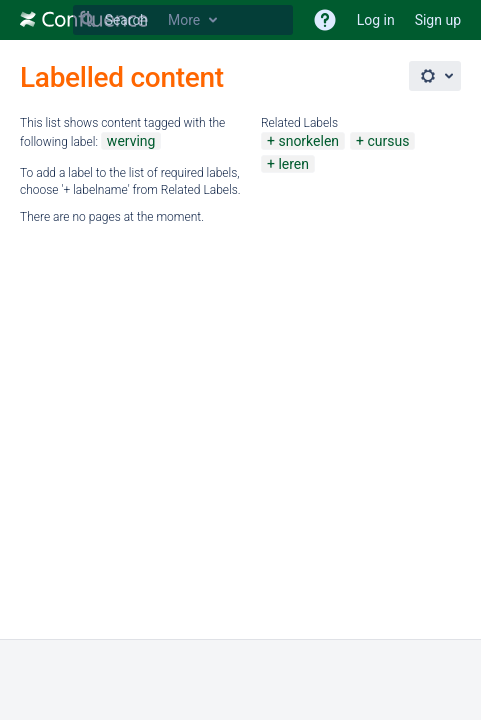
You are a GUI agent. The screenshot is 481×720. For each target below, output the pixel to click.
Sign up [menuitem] (438, 20)
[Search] (88, 20)
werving (131, 141)
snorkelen (308, 141)
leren (293, 164)
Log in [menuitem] (376, 20)
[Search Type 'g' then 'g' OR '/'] (183, 20)
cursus (388, 141)
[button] (325, 20)
